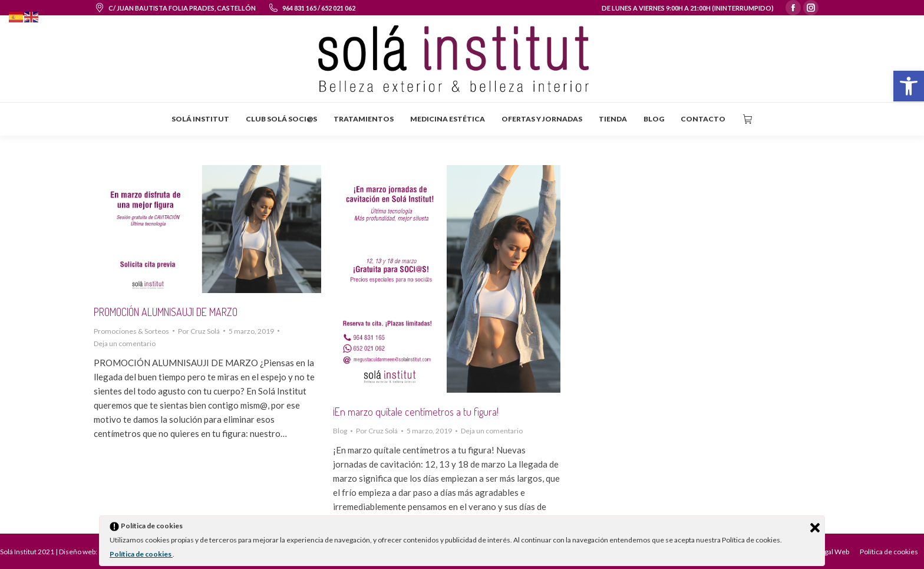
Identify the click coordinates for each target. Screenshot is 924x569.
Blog (340, 431)
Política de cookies (141, 554)
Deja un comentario (125, 343)
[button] (909, 86)
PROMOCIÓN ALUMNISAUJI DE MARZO (166, 312)
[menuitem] (200, 119)
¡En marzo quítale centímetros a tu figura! (416, 412)
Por (199, 331)
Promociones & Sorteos (131, 331)
